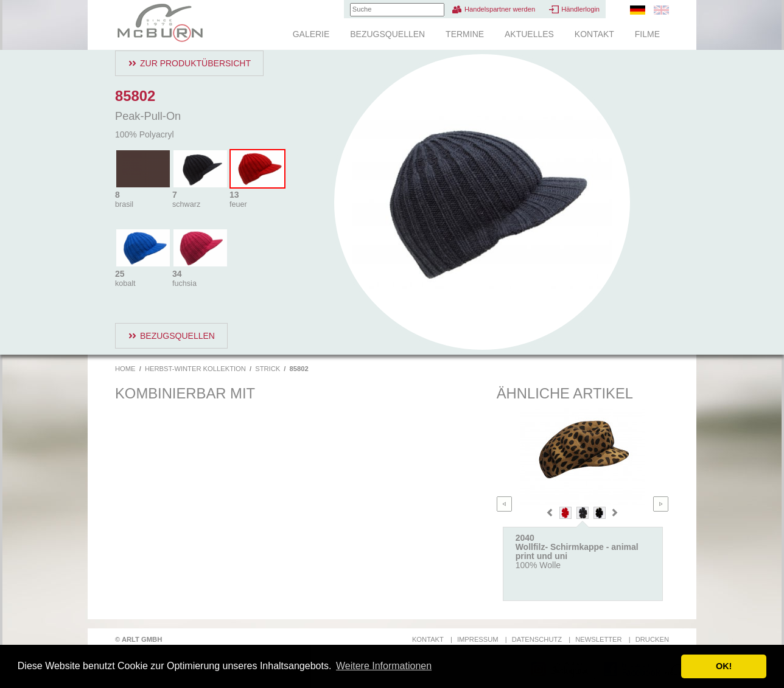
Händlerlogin (580, 9)
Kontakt (594, 34)
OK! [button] (724, 666)
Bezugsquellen (387, 34)
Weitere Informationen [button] (384, 666)
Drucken (652, 639)
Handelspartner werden (500, 9)
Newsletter (598, 639)
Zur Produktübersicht (195, 63)
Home (125, 369)
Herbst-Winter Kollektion (195, 369)
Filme (647, 34)
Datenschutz (537, 639)
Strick (268, 369)
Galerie (311, 34)
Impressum (478, 639)
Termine (465, 34)
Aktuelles (529, 34)
